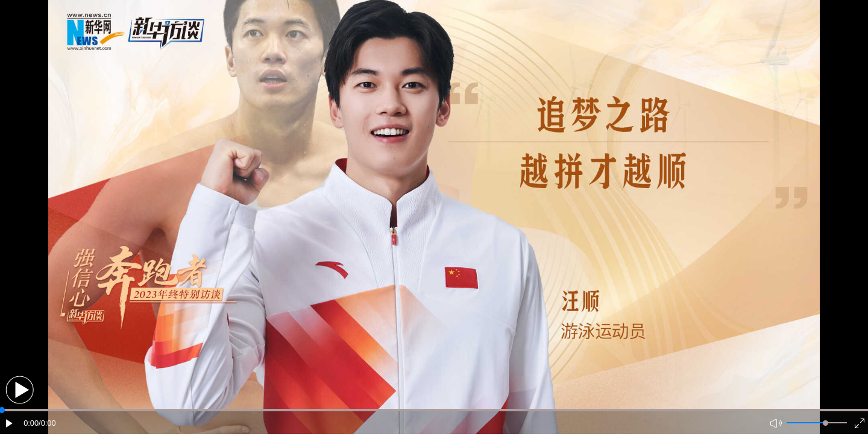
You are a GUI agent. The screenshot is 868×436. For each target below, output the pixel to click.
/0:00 (47, 423)
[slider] (826, 423)
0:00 (31, 423)
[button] (20, 390)
